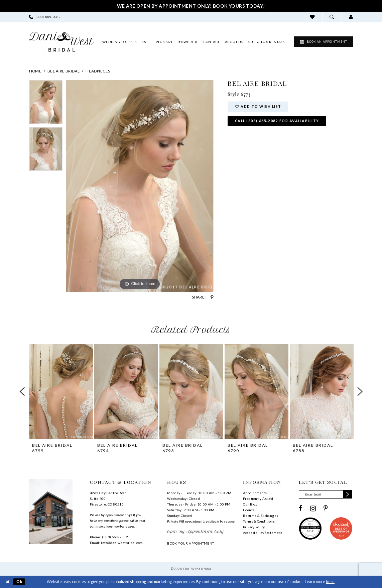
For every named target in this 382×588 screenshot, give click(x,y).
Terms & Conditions (259, 521)
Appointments (255, 493)
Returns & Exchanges (261, 516)
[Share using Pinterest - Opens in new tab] (212, 297)
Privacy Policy (254, 527)
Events (249, 510)
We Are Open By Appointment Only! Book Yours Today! (191, 6)
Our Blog (250, 504)
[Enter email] (326, 495)
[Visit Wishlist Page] (313, 17)
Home (35, 71)
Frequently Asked (258, 499)
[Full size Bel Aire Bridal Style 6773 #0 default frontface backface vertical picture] (140, 186)
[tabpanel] (46, 103)
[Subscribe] (348, 495)
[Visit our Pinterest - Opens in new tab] (326, 509)
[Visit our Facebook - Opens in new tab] (300, 509)
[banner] (61, 42)
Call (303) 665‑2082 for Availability (277, 121)
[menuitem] (44, 17)
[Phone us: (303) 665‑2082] (44, 17)
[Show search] (332, 17)
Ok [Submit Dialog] (20, 581)
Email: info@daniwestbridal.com (116, 543)
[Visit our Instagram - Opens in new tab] (313, 509)
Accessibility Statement (263, 533)
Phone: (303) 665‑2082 (109, 537)
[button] (351, 17)
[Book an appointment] (322, 42)
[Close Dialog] (8, 582)
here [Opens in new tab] (330, 581)
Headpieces (98, 71)
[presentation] (61, 391)
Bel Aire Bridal (64, 71)
